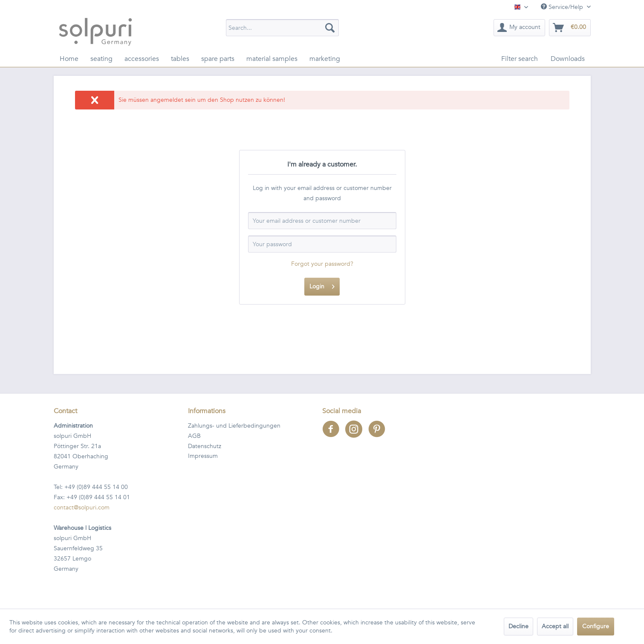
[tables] (180, 59)
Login (322, 285)
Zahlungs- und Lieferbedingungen (234, 426)
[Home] (69, 59)
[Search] (330, 28)
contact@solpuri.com (82, 507)
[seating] (101, 59)
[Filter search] (520, 59)
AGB (194, 436)
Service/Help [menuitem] (563, 7)
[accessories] (142, 59)
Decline (518, 626)
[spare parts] (218, 59)
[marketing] (325, 59)
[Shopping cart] (570, 28)
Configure (596, 626)
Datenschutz (205, 446)
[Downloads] (568, 59)
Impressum (203, 456)
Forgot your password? (322, 264)
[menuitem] (282, 28)
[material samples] (272, 59)
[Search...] (282, 28)
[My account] (519, 28)
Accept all (555, 626)
